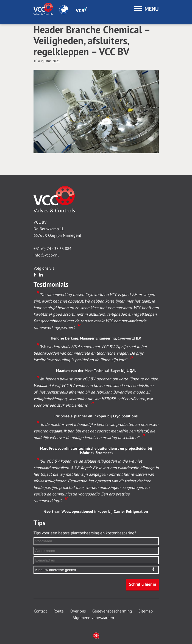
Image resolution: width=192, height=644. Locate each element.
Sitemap (146, 611)
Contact (40, 611)
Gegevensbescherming (112, 611)
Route (59, 611)
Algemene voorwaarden (93, 618)
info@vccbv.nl (46, 255)
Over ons (78, 611)
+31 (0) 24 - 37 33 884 (52, 249)
